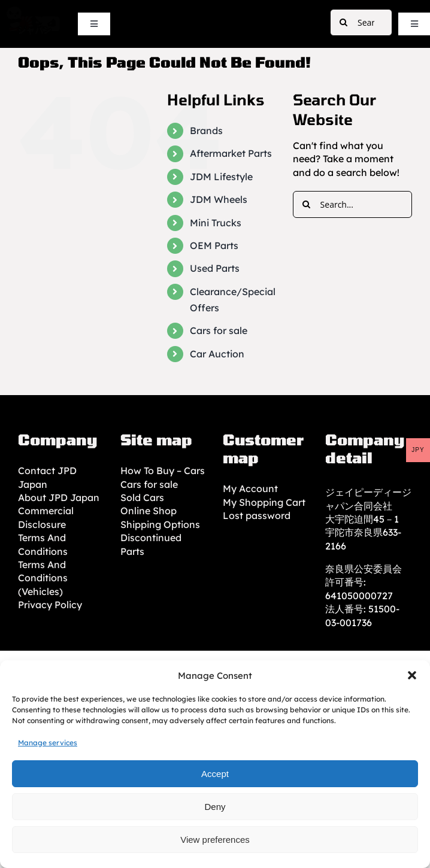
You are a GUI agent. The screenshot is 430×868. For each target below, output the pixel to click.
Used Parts (215, 268)
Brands (206, 130)
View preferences (215, 840)
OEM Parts (214, 245)
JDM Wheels (219, 199)
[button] (412, 675)
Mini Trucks (216, 223)
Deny (215, 807)
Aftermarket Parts (231, 153)
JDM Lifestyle (221, 177)
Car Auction (217, 354)
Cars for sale (219, 330)
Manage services (48, 743)
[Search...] (361, 22)
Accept (215, 774)
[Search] (343, 22)
